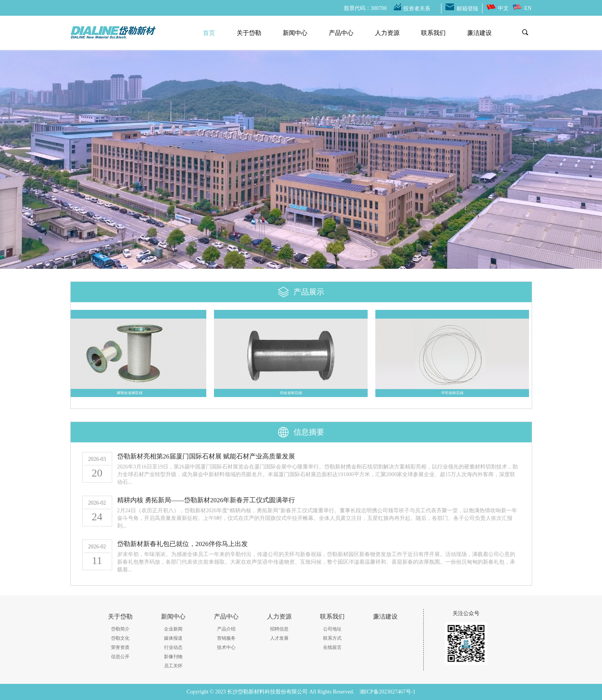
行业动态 (173, 647)
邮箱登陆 (468, 9)
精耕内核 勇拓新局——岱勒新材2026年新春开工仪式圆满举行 (206, 500)
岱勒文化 (120, 638)
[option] (301, 156)
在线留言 (332, 647)
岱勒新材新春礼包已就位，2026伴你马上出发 (182, 544)
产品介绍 (226, 629)
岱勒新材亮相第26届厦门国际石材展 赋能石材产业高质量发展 (206, 456)
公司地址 (332, 629)
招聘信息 (279, 629)
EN (528, 8)
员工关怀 (173, 666)
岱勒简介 (120, 629)
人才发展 (279, 638)
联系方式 (332, 638)
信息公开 (120, 657)
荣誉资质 (120, 647)
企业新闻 (173, 629)
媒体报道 (173, 638)
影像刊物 (173, 657)
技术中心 (226, 647)
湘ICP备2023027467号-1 (387, 692)
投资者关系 (417, 9)
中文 (503, 8)
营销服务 (226, 638)
